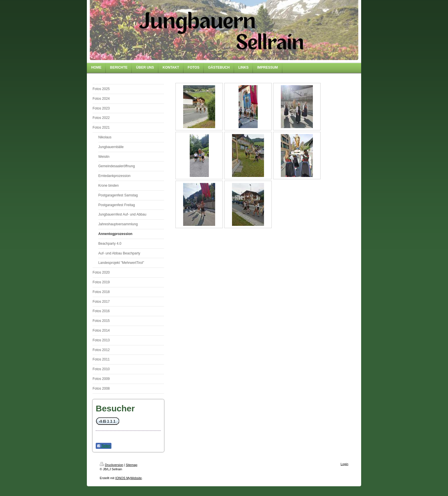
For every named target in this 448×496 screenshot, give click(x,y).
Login (344, 464)
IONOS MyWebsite (128, 478)
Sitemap (131, 465)
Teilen (104, 446)
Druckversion (111, 465)
